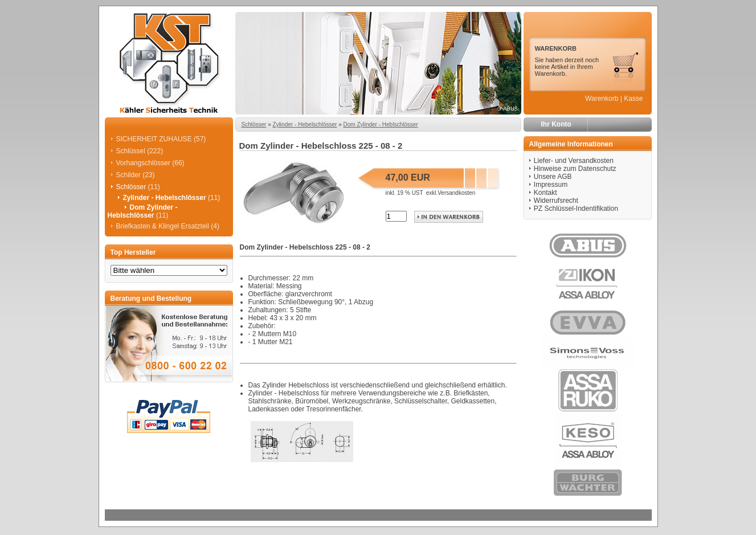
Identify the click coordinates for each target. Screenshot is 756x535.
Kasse (633, 99)
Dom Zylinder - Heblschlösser (380, 124)
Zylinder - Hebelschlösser (305, 124)
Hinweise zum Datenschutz (575, 169)
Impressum (551, 185)
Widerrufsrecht (556, 201)
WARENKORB (556, 48)
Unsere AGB (553, 177)
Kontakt (545, 193)
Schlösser (254, 124)
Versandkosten (456, 193)
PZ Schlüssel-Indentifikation (576, 209)
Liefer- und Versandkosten (574, 161)
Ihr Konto (556, 124)
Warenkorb (602, 99)
